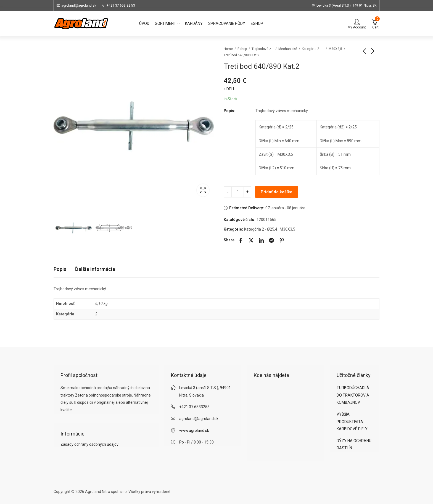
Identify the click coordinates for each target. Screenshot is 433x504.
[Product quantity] (238, 192)
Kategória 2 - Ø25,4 (313, 49)
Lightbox (203, 190)
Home (228, 49)
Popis (60, 269)
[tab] (60, 269)
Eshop (242, 49)
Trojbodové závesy (263, 49)
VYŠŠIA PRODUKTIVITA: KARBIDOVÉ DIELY (352, 422)
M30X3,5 (335, 49)
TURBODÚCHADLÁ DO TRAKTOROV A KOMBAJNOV (353, 395)
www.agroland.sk (194, 431)
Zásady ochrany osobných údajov (89, 444)
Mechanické (288, 49)
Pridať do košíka (277, 192)
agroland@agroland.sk (199, 419)
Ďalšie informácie (95, 269)
